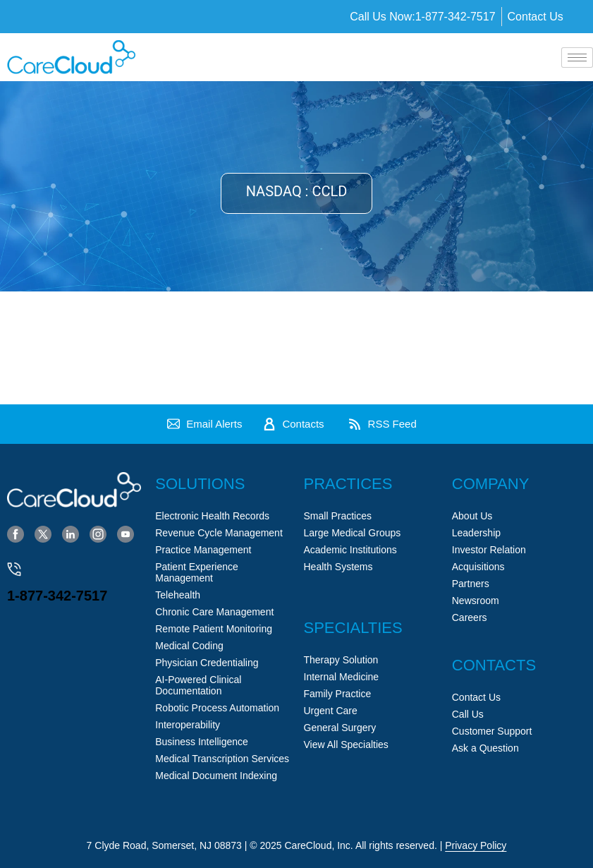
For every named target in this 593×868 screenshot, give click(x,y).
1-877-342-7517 (57, 596)
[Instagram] (98, 534)
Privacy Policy (476, 845)
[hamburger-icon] (577, 58)
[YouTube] (126, 534)
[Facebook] (16, 534)
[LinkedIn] (71, 534)
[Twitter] (43, 534)
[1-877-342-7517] (14, 569)
